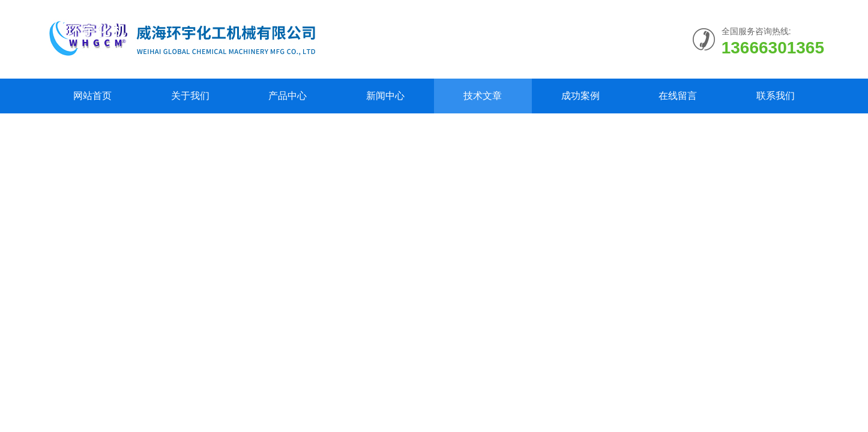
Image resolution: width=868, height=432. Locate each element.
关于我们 (190, 96)
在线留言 (678, 96)
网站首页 (92, 96)
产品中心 (288, 96)
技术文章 (483, 96)
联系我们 (776, 96)
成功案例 (580, 96)
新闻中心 (385, 96)
